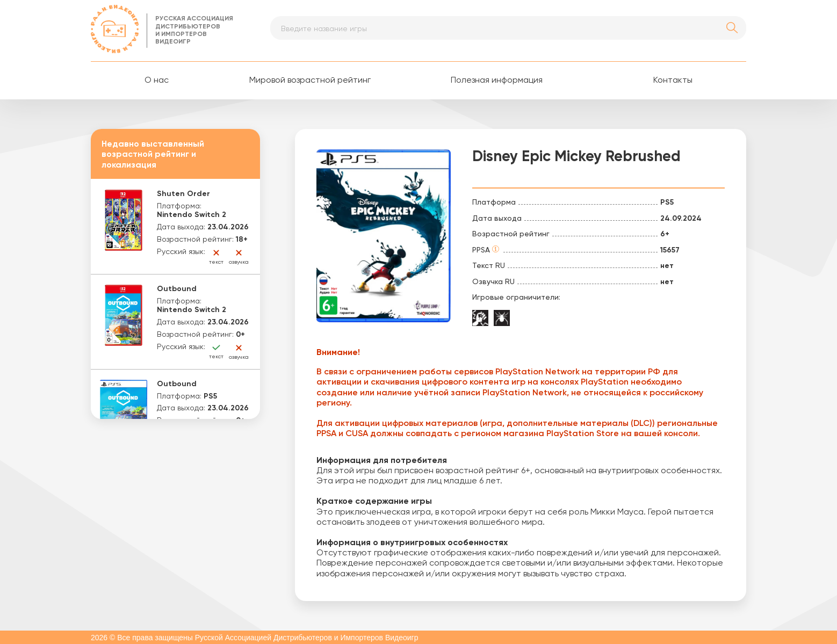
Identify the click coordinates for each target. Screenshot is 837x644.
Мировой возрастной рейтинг (310, 81)
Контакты (673, 81)
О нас (157, 81)
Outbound (177, 289)
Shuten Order (183, 194)
